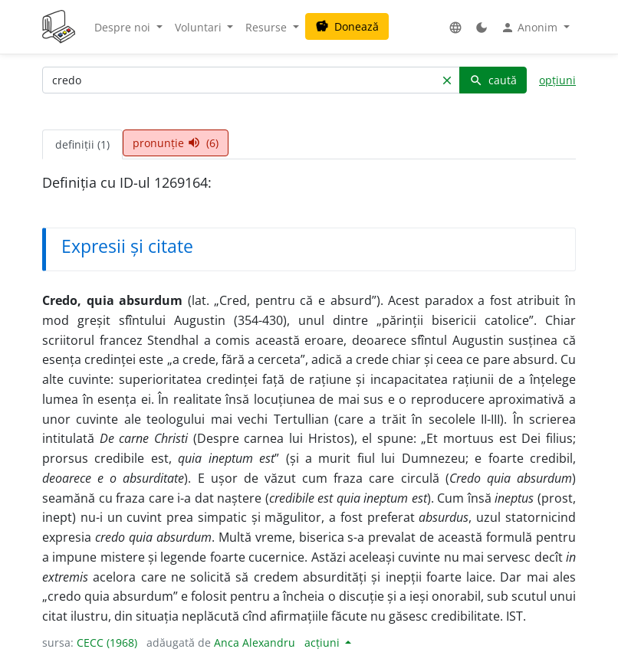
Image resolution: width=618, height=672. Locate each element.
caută (493, 80)
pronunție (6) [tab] (176, 143)
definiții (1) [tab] (82, 144)
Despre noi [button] (124, 27)
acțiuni (324, 642)
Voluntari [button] (200, 27)
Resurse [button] (268, 27)
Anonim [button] (531, 28)
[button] (455, 27)
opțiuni (557, 80)
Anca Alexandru (255, 642)
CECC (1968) (107, 642)
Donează (347, 26)
